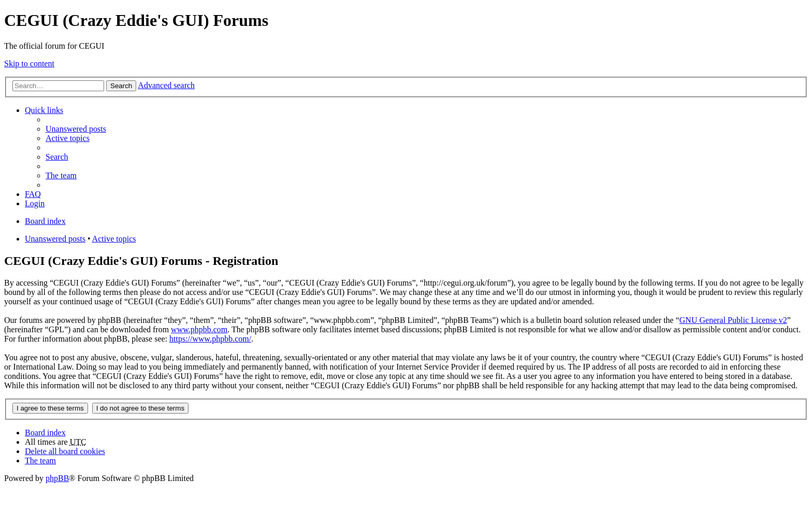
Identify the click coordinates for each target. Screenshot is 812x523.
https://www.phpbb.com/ (210, 339)
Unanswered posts (55, 239)
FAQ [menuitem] (33, 194)
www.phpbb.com (199, 329)
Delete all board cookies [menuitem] (65, 451)
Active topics (114, 239)
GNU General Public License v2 (733, 320)
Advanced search (166, 85)
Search (121, 86)
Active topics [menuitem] (68, 138)
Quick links (44, 110)
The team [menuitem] (61, 175)
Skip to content (29, 63)
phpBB (57, 478)
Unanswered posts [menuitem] (76, 129)
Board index (45, 433)
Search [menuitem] (57, 157)
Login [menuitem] (35, 203)
